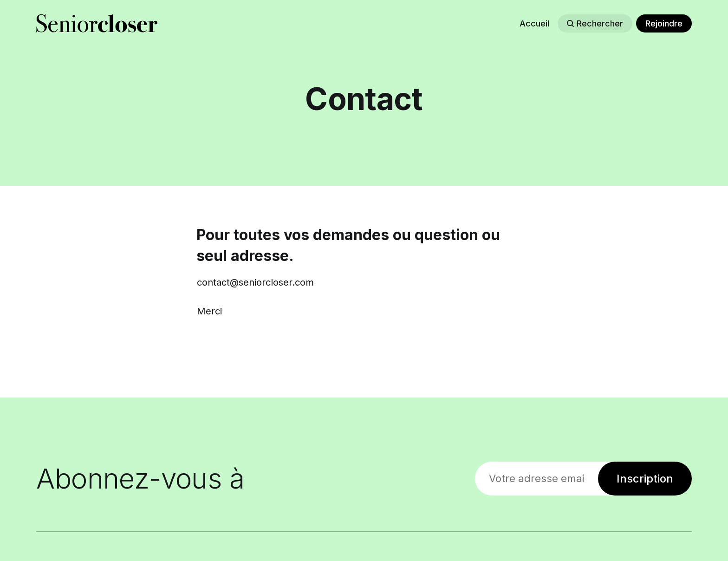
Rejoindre (664, 23)
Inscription (645, 479)
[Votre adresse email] (536, 479)
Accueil (534, 23)
